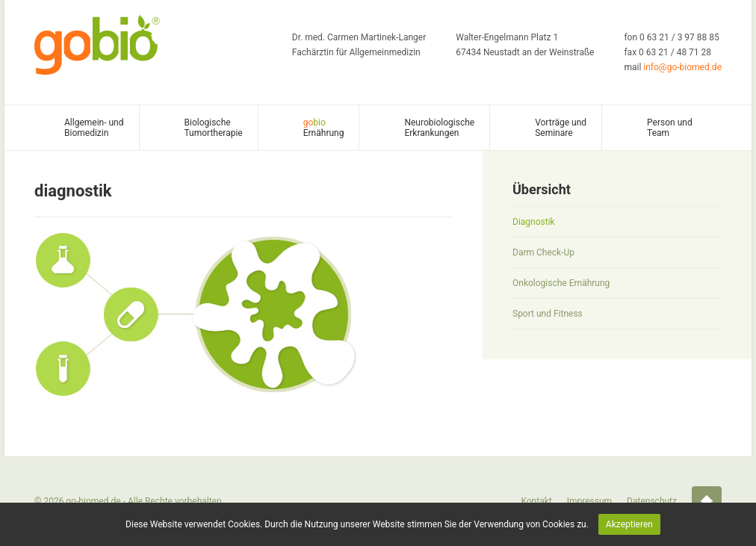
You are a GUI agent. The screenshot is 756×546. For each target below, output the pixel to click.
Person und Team (670, 128)
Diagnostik (534, 222)
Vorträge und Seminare (561, 128)
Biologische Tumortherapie (214, 128)
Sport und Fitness (548, 314)
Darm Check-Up (543, 252)
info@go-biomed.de (682, 67)
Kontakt (536, 501)
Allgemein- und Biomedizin (94, 128)
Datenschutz (652, 501)
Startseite (707, 501)
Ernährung (324, 128)
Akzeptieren (629, 524)
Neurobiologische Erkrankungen (439, 128)
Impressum (589, 501)
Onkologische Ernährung (561, 283)
